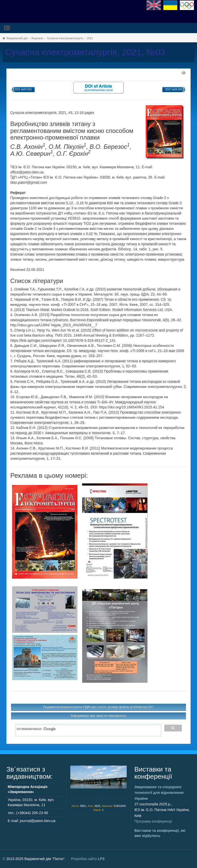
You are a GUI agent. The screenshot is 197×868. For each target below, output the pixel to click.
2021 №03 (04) (174, 89)
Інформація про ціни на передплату (99, 716)
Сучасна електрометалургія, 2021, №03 (85, 52)
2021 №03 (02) (23, 89)
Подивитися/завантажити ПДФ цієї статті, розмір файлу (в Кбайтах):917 (98, 707)
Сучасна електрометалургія (65, 38)
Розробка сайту (88, 859)
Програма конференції (153, 821)
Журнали (37, 38)
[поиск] (86, 729)
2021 (90, 38)
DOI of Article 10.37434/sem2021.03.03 (98, 87)
